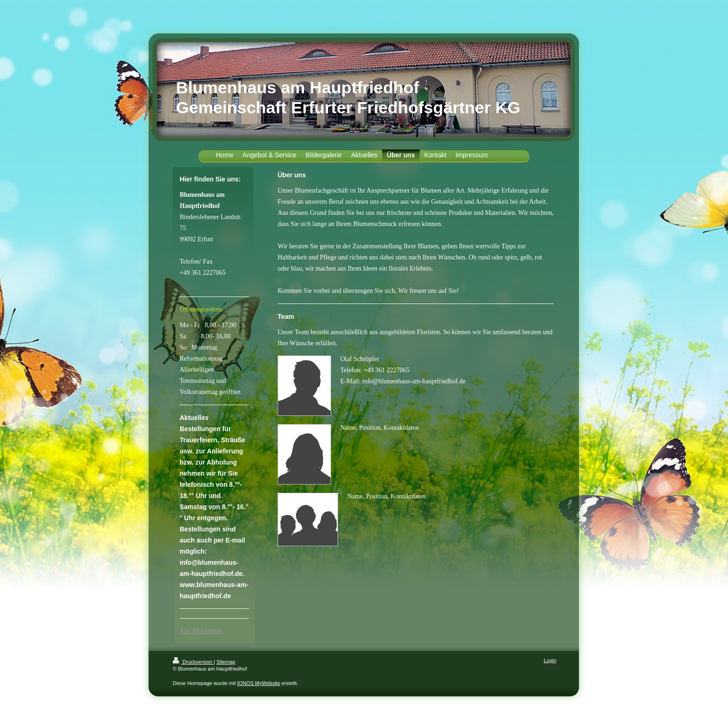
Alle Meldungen (201, 631)
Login (550, 660)
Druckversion (193, 662)
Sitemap (226, 662)
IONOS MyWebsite (259, 683)
